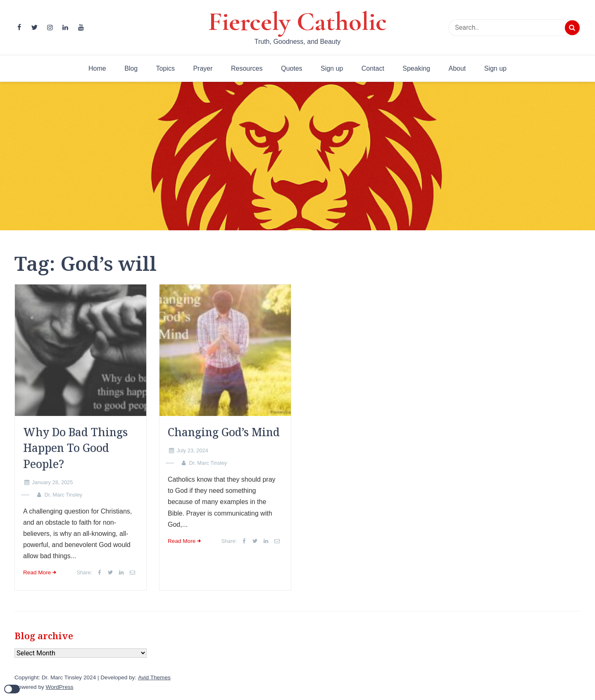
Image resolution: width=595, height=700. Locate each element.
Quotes (292, 68)
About (457, 68)
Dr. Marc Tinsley (63, 495)
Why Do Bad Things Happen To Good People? (75, 448)
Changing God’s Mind (224, 432)
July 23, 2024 (192, 450)
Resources (247, 68)
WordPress (60, 687)
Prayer (203, 68)
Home (97, 68)
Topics (165, 68)
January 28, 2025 (52, 482)
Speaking (416, 68)
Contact (373, 68)
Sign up (332, 68)
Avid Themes (154, 677)
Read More (37, 572)
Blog (131, 68)
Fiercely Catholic (297, 22)
